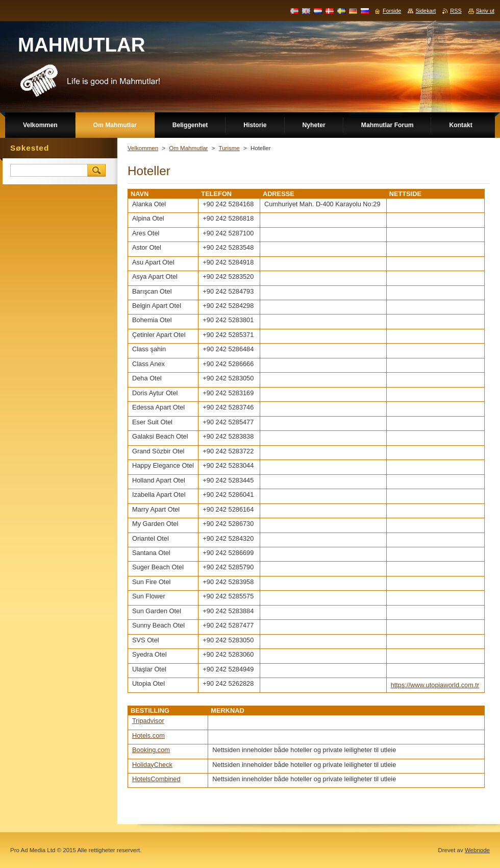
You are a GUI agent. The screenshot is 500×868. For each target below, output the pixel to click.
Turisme (229, 148)
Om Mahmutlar (188, 148)
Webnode (477, 850)
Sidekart (426, 11)
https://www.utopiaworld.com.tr (435, 685)
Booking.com (151, 750)
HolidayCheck (152, 765)
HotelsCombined (156, 779)
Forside (392, 11)
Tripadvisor (148, 721)
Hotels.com (148, 736)
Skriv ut (485, 11)
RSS (456, 11)
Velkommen (143, 148)
